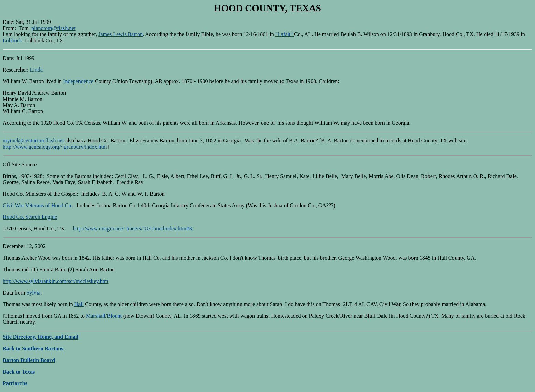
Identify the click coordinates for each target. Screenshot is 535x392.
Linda (36, 70)
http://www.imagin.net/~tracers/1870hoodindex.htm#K (133, 229)
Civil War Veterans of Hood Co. (38, 205)
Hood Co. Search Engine (30, 217)
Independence (78, 81)
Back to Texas (19, 372)
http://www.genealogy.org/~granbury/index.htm (55, 147)
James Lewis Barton (120, 34)
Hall (79, 304)
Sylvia (33, 293)
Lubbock (12, 40)
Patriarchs (15, 383)
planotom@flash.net (54, 28)
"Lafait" (285, 34)
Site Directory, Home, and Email (41, 337)
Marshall (96, 316)
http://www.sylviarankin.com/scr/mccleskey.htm (55, 281)
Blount (114, 316)
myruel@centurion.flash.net (34, 141)
